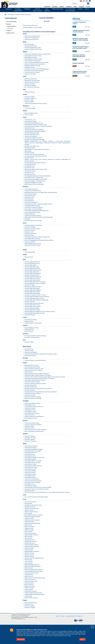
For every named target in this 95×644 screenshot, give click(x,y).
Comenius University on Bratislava (33, 425)
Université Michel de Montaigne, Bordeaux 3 (35, 131)
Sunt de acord (21, 639)
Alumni (62, 7)
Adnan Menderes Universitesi (32, 551)
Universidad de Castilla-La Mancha (33, 466)
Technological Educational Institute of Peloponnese (37, 237)
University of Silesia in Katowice (32, 382)
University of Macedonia (31, 234)
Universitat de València (30, 459)
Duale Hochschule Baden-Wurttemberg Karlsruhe (37, 211)
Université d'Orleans (29, 153)
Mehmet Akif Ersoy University (35, 515)
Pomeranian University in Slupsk (32, 393)
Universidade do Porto (30, 410)
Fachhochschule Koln (30, 196)
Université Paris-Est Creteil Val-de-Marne (34, 154)
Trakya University (29, 575)
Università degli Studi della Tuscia (33, 270)
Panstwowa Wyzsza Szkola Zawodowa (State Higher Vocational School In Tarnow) (45, 377)
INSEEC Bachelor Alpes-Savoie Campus (34, 184)
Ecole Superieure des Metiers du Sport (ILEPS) (36, 179)
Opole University (29, 372)
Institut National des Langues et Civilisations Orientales (38, 126)
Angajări (81, 7)
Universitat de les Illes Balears (32, 479)
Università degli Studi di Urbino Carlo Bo (34, 298)
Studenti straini (10, 33)
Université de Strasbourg (31, 136)
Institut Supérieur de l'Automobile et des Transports (37, 149)
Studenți (55, 7)
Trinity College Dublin (30, 252)
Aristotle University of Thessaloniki (33, 225)
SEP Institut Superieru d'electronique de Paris (36, 169)
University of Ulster (29, 351)
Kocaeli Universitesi (29, 543)
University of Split (29, 100)
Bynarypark (27, 219)
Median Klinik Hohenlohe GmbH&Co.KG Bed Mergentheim (39, 217)
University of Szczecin (30, 395)
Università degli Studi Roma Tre (32, 262)
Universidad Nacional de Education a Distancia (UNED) (38, 487)
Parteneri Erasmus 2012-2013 (30, 25)
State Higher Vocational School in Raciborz (35, 380)
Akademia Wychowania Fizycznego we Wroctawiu (37, 374)
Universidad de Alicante (30, 469)
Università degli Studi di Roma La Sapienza (35, 283)
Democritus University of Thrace (32, 229)
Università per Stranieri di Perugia (33, 287)
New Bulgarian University (31, 57)
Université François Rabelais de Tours (34, 123)
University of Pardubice (30, 85)
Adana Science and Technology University (35, 578)
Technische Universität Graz (31, 39)
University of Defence (30, 84)
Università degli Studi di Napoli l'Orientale (35, 313)
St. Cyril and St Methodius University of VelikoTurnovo (38, 54)
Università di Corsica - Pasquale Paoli (34, 178)
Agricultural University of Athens (32, 245)
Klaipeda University (29, 330)
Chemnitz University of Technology (33, 221)
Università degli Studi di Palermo (33, 307)
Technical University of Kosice (32, 423)
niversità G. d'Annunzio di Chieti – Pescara (36, 295)
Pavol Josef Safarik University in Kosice (34, 431)
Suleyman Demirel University (32, 508)
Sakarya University (29, 510)
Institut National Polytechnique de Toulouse (35, 163)
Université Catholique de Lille (32, 133)
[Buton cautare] (88, 4)
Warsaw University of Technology (33, 397)
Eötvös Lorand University (31, 603)
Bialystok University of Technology (33, 398)
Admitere (47, 7)
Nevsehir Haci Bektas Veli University (33, 570)
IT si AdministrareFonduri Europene (70, 10)
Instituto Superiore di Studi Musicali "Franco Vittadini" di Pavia (40, 312)
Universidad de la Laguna (31, 486)
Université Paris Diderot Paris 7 (32, 146)
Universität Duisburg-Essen (31, 189)
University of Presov (29, 428)
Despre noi (9, 9)
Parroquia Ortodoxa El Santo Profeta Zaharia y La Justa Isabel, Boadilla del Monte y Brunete (47, 492)
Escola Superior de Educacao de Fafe (34, 407)
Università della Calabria (31, 265)
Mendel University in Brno (31, 79)
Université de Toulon (30, 168)
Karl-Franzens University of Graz (32, 36)
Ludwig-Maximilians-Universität (32, 206)
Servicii (87, 9)
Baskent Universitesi (30, 586)
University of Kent (29, 349)
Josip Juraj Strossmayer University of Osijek (36, 103)
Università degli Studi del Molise (32, 280)
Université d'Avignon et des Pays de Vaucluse (36, 156)
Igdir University (28, 525)
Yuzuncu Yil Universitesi (30, 502)
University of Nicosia (30, 92)
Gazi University (28, 538)
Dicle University (28, 560)
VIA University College (30, 108)
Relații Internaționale (58, 9)
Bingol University (29, 576)
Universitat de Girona (30, 491)
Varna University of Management (33, 61)
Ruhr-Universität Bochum (31, 194)
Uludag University (29, 528)
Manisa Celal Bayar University (32, 565)
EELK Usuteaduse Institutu (31, 113)
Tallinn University (29, 115)
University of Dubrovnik (30, 98)
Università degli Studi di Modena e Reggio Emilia (36, 300)
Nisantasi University (29, 553)
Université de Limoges (30, 171)
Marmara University (29, 555)
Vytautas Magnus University (31, 328)
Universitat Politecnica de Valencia (33, 481)
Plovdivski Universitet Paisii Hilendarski (34, 71)
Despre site (80, 616)
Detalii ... (82, 639)
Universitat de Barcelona (31, 453)
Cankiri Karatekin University (31, 545)
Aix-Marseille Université (30, 164)
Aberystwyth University (30, 356)
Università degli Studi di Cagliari (32, 310)
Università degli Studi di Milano (32, 288)
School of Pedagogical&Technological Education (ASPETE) (39, 240)
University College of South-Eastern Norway (35, 360)
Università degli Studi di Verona (32, 278)
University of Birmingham (31, 352)
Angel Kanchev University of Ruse (33, 56)
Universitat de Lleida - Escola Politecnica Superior (37, 489)
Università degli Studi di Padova (32, 268)
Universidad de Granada (30, 448)
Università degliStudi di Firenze (32, 264)
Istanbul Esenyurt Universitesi (32, 546)
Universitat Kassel (29, 199)
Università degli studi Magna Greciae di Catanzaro (37, 297)
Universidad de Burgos (30, 477)
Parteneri (9, 24)
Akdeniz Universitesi (30, 527)
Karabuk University (29, 548)
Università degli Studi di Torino (32, 267)
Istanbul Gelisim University (31, 598)
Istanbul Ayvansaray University (32, 520)
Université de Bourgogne (31, 121)
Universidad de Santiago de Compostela (34, 458)
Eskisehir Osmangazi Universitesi (33, 566)
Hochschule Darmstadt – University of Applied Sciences (38, 204)
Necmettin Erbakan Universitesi (32, 517)
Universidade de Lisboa (30, 412)
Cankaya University (29, 518)
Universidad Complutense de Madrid (34, 449)
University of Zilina (29, 426)
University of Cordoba (30, 472)
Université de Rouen (29, 166)
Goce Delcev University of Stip (32, 337)
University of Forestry (30, 67)
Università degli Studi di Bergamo (33, 290)
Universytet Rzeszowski (30, 385)
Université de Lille (29, 173)
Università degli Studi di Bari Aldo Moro (34, 303)
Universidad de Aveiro (30, 405)
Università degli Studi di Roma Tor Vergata (35, 282)
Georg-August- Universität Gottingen (33, 209)
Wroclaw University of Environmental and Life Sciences (38, 388)
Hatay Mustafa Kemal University (32, 523)
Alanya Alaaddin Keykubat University (34, 571)
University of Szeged (30, 608)
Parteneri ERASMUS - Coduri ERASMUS (32, 28)
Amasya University (29, 583)
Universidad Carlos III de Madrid (32, 482)
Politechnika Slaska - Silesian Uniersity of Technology (38, 375)
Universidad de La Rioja (30, 464)
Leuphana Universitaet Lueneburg (33, 216)
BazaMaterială (47, 10)
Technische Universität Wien (32, 38)
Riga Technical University (31, 320)
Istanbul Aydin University (31, 591)
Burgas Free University (30, 74)
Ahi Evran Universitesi (30, 580)
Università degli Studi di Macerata (33, 277)
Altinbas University (29, 530)
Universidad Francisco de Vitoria (33, 463)
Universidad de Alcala (30, 476)
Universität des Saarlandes (31, 202)
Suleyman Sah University (31, 541)
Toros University (29, 561)
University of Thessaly (30, 227)
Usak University (28, 596)
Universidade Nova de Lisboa (32, 413)
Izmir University (28, 513)
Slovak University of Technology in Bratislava (35, 430)
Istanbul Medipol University (31, 535)
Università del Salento (30, 315)
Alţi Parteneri (10, 28)
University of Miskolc (30, 606)
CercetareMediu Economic (37, 10)
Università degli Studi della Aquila (33, 273)
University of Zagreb (30, 97)
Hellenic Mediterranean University (33, 244)
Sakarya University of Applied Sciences (34, 558)
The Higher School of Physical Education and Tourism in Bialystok (41, 392)
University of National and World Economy (35, 64)
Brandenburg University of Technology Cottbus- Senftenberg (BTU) (41, 192)
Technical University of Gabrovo (32, 72)
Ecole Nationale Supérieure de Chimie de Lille (36, 125)
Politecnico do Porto (30, 415)
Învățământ (27, 9)
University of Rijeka (29, 102)
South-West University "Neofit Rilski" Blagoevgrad (37, 69)
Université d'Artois (29, 158)
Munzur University (29, 585)
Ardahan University (29, 588)
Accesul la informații (71, 616)
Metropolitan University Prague (32, 80)
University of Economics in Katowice (34, 370)
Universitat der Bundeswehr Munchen (34, 207)
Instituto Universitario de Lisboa (32, 403)
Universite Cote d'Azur (30, 174)
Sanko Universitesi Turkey (31, 581)
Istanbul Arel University (30, 533)
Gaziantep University (30, 540)
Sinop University (29, 563)
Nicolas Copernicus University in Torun (34, 369)
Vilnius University (29, 331)
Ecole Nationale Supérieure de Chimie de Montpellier (37, 176)
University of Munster (30, 214)
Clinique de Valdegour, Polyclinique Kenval (35, 181)
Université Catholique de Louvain (33, 48)
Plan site (63, 616)
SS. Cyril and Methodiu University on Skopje (35, 336)
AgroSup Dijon (28, 151)
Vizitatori (69, 7)
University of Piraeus (30, 230)
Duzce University (29, 590)
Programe (9, 30)
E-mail (88, 7)
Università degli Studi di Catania (32, 292)
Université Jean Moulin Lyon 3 (32, 135)
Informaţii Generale (11, 21)
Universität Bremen (29, 201)
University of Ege (29, 550)
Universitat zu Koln (29, 197)
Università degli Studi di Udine (32, 272)
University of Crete (29, 232)
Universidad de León (30, 454)
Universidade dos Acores (31, 418)
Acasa (58, 616)
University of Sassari (30, 302)
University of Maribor (30, 436)
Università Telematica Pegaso (32, 308)
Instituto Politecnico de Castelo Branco (34, 416)
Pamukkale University (30, 507)
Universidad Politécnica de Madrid (33, 461)
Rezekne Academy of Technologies (33, 323)
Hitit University (28, 503)
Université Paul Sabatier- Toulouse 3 (33, 138)
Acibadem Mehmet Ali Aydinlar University (35, 594)
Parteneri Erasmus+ (12, 26)
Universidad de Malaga (30, 471)
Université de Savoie (30, 128)
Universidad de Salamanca (31, 446)
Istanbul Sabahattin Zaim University (33, 593)
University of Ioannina (30, 242)
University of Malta (29, 342)
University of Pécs (29, 604)
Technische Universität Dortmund (33, 191)
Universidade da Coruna (30, 474)
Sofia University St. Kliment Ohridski (33, 59)
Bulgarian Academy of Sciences (32, 66)
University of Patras (29, 235)
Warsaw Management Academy (32, 367)
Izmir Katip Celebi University (31, 573)
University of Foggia (29, 285)
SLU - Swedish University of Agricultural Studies (36, 497)
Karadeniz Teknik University (31, 512)
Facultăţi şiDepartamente (18, 10)
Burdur (26, 515)
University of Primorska (30, 438)
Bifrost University (29, 257)
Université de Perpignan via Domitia (33, 183)
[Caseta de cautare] (79, 4)
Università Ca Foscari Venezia (32, 275)
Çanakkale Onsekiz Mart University (33, 505)
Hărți (75, 7)
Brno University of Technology (32, 87)
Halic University (28, 532)
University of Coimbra (30, 408)
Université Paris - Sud (30, 120)
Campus (80, 9)
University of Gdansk (30, 390)
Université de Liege (29, 44)
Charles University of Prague (32, 82)
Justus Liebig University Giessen (33, 212)
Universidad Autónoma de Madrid (33, 451)
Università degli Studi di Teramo (32, 305)
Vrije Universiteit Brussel (31, 46)
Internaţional (11, 15)
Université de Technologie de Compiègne (35, 140)
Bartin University (29, 568)
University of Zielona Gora (31, 387)
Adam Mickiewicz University (31, 365)
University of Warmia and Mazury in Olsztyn (35, 384)
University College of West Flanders (33, 49)
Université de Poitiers (30, 148)
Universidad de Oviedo (30, 456)
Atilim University (29, 537)
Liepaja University (29, 321)
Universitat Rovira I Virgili (31, 467)
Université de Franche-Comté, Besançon (34, 130)
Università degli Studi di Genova (32, 293)
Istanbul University (29, 522)
